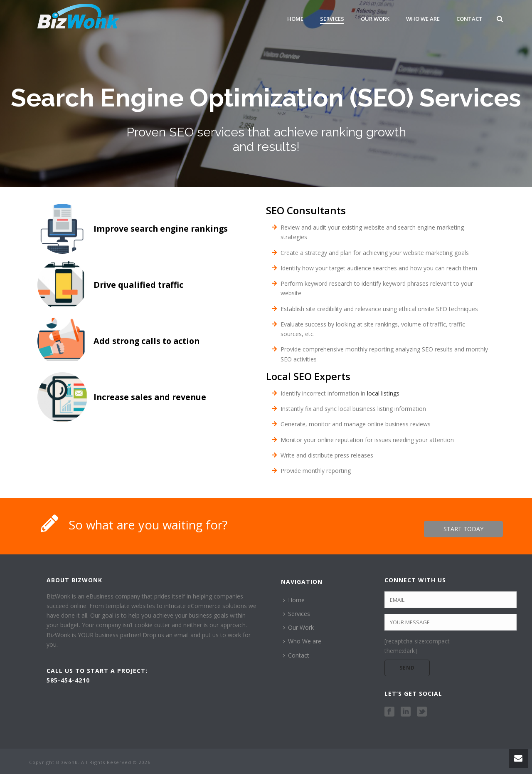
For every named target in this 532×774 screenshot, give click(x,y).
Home (295, 19)
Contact (469, 19)
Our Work (375, 19)
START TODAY (463, 529)
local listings (383, 393)
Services (332, 19)
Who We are (423, 19)
